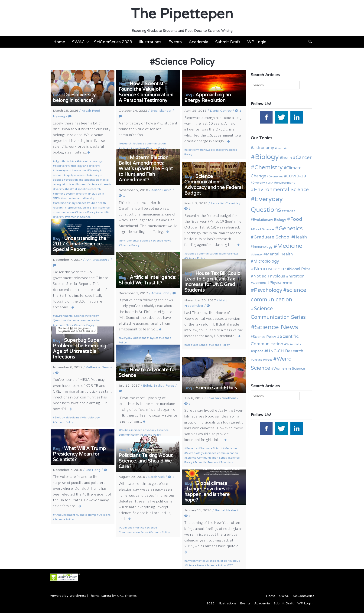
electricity (192, 150)
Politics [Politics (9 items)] (288, 283)
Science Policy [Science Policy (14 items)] (264, 337)
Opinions (104, 515)
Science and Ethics (216, 388)
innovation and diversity (78, 198)
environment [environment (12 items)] (285, 183)
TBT (231, 565)
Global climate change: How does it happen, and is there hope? (207, 492)
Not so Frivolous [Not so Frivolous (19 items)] (269, 276)
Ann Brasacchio (97, 260)
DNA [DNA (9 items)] (270, 183)
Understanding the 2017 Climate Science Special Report (80, 244)
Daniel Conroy (221, 111)
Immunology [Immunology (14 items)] (263, 247)
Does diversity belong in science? (74, 98)
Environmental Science (135, 241)
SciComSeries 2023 (113, 42)
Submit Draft (228, 42)
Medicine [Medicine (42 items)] (290, 246)
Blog (57, 95)
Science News (162, 241)
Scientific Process (206, 462)
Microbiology (91, 417)
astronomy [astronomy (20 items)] (264, 148)
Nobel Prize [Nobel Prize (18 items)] (300, 269)
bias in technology (90, 161)
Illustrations (150, 42)
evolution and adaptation (82, 180)
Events (175, 42)
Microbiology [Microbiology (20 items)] (266, 261)
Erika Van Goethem (221, 398)
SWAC (78, 42)
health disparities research (83, 189)
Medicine (73, 417)
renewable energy (213, 150)
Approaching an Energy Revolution (208, 98)
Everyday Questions (133, 338)
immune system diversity (71, 194)
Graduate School (197, 345)
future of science (88, 184)
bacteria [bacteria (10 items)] (282, 148)
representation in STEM (82, 208)
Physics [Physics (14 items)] (276, 283)
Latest (106, 596)
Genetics (192, 448)
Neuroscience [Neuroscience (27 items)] (270, 269)
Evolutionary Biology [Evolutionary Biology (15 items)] (269, 220)
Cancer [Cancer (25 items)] (304, 158)
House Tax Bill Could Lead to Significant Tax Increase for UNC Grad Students (212, 282)
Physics (153, 338)
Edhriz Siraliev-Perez (159, 386)
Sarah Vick (156, 477)
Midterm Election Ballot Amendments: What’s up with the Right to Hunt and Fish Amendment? (146, 169)
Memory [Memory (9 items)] (257, 255)
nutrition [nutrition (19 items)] (297, 276)
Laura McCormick (224, 203)
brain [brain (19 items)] (287, 158)
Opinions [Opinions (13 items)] (260, 283)
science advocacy (144, 430)
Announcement (65, 515)
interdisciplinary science (70, 203)
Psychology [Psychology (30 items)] (268, 290)
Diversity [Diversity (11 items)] (259, 183)
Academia (198, 42)
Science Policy (86, 212)
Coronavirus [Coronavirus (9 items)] (276, 177)
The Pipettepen (182, 14)
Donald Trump (87, 515)
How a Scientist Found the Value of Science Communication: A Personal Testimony (146, 92)
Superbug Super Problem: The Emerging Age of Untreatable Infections (80, 349)
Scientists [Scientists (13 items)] (294, 344)
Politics (125, 430)
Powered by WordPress (68, 596)
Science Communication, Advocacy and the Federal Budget (213, 185)
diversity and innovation (70, 170)
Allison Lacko (161, 190)
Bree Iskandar (161, 111)
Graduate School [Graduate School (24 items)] (272, 237)
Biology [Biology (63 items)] (267, 157)
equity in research (77, 175)
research (126, 143)
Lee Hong (93, 470)
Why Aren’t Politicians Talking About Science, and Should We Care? (146, 458)
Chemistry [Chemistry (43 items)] (269, 167)
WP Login (257, 42)
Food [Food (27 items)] (296, 219)
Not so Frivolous (229, 561)
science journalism (133, 148)
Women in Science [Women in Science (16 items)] (289, 368)
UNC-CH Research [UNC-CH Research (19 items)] (285, 351)
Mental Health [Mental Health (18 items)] (279, 254)
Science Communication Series (206, 458)
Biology (60, 417)
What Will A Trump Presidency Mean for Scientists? (79, 454)
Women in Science (78, 217)
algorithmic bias (65, 161)
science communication (150, 143)
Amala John (160, 293)
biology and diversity (86, 166)
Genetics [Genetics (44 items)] (291, 228)
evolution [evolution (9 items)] (289, 211)
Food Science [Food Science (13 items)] (263, 229)
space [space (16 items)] (258, 351)
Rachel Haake (225, 510)
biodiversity (62, 166)
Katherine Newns (99, 367)
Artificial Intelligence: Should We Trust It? (148, 280)
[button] (310, 41)
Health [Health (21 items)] (300, 237)
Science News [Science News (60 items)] (277, 327)
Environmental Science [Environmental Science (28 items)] (281, 189)
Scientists (227, 462)
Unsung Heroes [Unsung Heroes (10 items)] (262, 360)
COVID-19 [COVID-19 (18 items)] (296, 176)
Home (59, 42)
